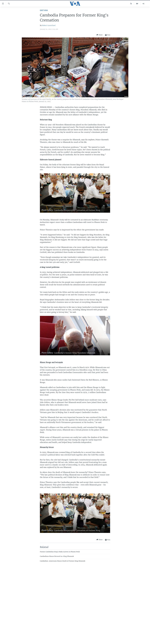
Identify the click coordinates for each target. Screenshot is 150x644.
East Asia (44, 10)
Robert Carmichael (49, 25)
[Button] (99, 35)
